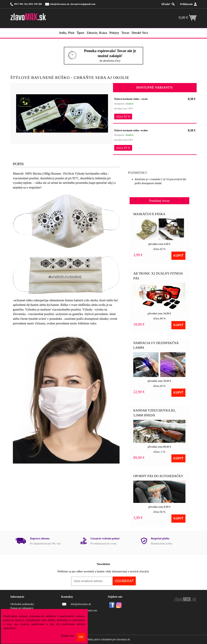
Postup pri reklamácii (22, 608)
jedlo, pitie (67, 33)
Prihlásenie (186, 4)
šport (81, 33)
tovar (125, 33)
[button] (105, 90)
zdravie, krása (97, 33)
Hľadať (166, 4)
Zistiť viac (68, 636)
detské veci (140, 33)
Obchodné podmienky (22, 604)
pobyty (114, 33)
